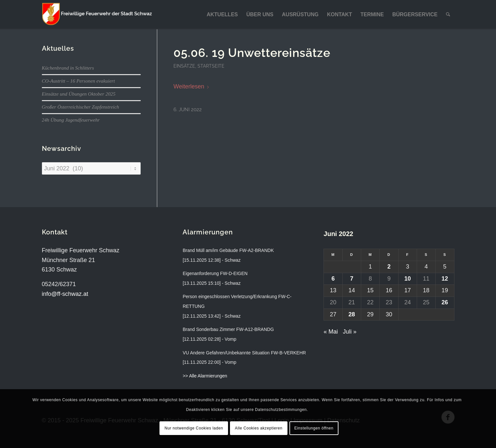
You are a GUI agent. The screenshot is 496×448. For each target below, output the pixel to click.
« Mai (331, 332)
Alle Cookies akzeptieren (259, 428)
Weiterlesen (191, 86)
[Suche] (448, 15)
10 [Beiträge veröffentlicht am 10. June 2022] (408, 279)
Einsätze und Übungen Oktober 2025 (79, 94)
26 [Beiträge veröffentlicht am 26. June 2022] (445, 302)
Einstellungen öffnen (314, 428)
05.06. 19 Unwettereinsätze (252, 53)
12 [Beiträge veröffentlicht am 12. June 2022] (445, 279)
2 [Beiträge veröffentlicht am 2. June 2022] (389, 267)
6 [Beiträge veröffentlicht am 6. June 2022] (333, 279)
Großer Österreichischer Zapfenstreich (81, 107)
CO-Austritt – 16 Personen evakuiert (78, 81)
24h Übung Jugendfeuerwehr (71, 120)
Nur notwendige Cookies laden (194, 428)
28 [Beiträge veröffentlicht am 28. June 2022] (352, 314)
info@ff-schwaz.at (65, 294)
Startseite (211, 66)
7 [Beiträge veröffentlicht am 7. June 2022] (352, 279)
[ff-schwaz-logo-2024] (97, 15)
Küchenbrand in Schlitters (68, 68)
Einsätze (184, 66)
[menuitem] (222, 15)
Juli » (350, 332)
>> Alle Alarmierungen (205, 376)
